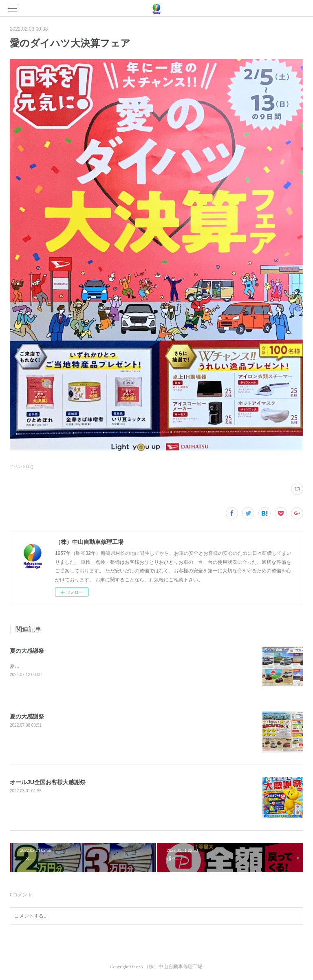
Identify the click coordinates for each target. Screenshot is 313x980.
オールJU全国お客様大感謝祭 (48, 783)
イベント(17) (22, 467)
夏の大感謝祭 (27, 651)
